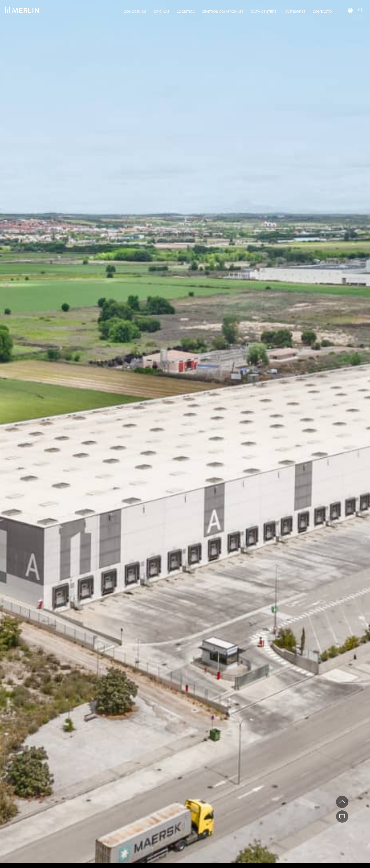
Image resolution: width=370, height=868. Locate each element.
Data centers (264, 12)
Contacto (322, 12)
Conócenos (135, 12)
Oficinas (162, 12)
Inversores (295, 12)
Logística (186, 12)
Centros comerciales (223, 12)
